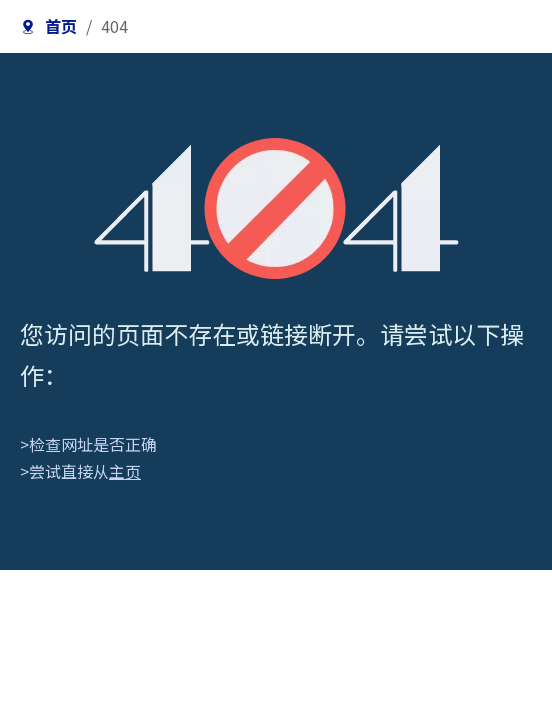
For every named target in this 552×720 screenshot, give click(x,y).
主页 (125, 471)
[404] (276, 208)
